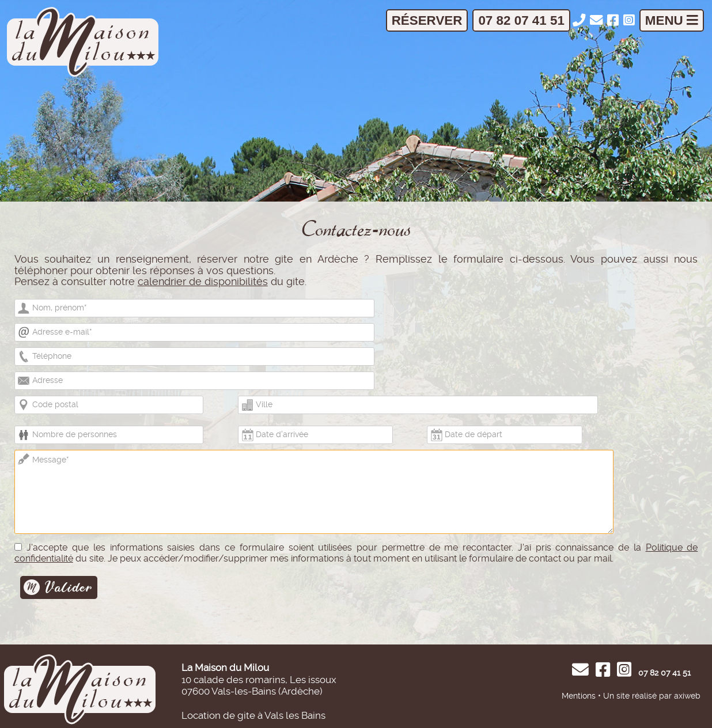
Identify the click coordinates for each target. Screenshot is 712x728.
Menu (672, 20)
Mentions (579, 696)
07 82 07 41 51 (521, 20)
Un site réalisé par (637, 696)
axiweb (687, 696)
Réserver (427, 20)
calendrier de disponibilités (203, 282)
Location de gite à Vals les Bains (253, 715)
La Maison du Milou (225, 668)
